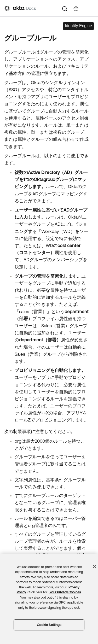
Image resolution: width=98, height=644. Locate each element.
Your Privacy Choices (65, 618)
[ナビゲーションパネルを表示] (91, 8)
